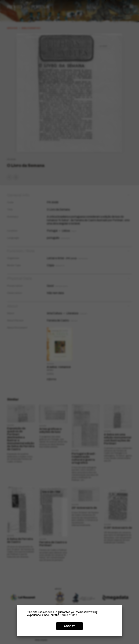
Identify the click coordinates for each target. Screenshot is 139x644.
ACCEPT (69, 626)
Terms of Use (68, 615)
